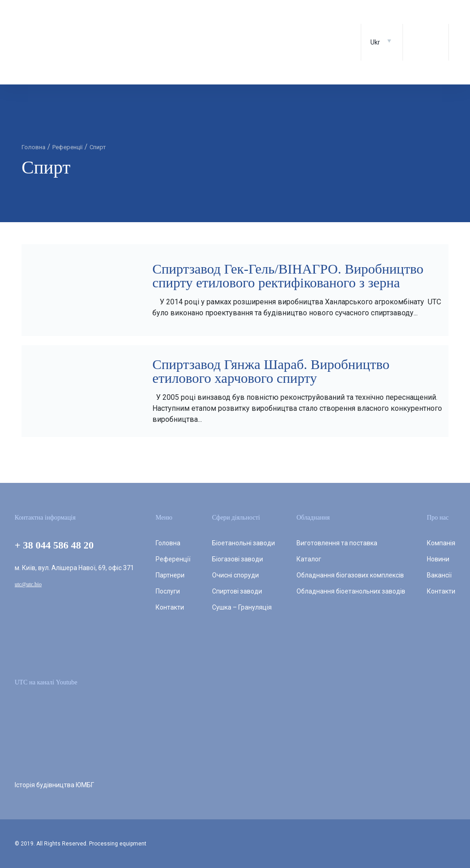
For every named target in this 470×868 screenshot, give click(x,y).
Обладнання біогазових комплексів (350, 575)
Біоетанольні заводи (243, 543)
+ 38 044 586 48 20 (54, 545)
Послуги (168, 591)
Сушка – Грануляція (242, 607)
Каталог (309, 559)
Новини (438, 559)
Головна (168, 543)
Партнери (170, 575)
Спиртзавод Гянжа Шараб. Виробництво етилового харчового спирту (271, 371)
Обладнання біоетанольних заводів (351, 591)
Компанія (441, 543)
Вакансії (439, 575)
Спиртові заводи (237, 591)
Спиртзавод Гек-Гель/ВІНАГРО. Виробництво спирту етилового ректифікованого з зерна (288, 276)
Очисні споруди (235, 575)
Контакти (170, 607)
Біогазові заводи (238, 559)
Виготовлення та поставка (337, 543)
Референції (173, 559)
